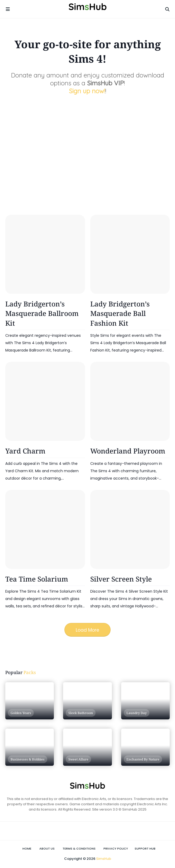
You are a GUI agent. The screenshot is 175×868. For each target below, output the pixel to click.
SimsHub (104, 859)
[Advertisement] (90, 162)
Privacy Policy (116, 849)
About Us (47, 849)
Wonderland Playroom (128, 451)
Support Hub (145, 849)
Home (27, 849)
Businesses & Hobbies (28, 759)
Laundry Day (137, 713)
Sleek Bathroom (81, 713)
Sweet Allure (78, 759)
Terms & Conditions (79, 849)
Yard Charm (25, 451)
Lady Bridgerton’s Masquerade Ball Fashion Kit (120, 313)
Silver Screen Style (121, 579)
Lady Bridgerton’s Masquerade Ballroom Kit (42, 313)
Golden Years (21, 713)
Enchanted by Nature (143, 759)
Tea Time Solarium (37, 579)
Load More (87, 630)
